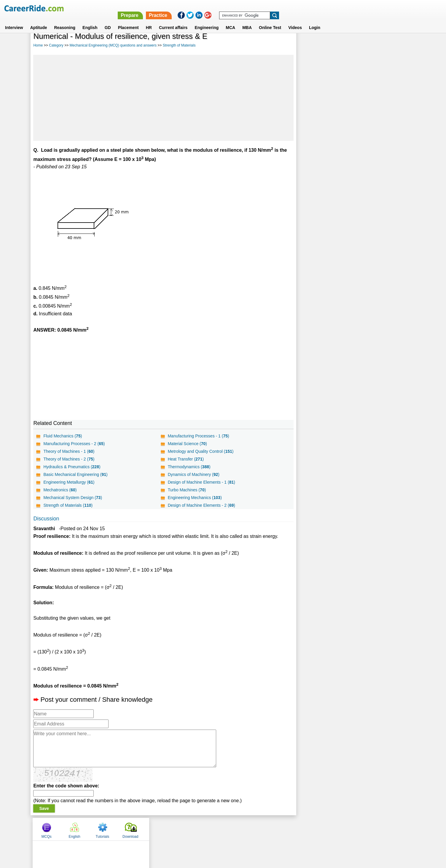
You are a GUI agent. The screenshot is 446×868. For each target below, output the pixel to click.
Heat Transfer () (185, 459)
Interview (14, 20)
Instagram (288, 829)
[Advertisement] (163, 98)
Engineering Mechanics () (194, 498)
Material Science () (187, 444)
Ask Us (245, 829)
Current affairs (173, 20)
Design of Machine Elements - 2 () (201, 505)
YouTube (265, 829)
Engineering (207, 20)
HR (149, 20)
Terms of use (220, 829)
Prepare (292, 8)
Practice (321, 8)
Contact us (193, 829)
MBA (247, 20)
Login (315, 20)
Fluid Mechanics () (63, 436)
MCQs (311, 45)
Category (56, 45)
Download (395, 45)
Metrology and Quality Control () (200, 451)
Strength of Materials (179, 45)
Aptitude (39, 20)
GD (108, 20)
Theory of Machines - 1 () (69, 451)
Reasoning (65, 20)
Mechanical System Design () (73, 498)
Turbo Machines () (186, 490)
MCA (230, 20)
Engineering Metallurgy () (69, 482)
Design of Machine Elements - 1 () (201, 482)
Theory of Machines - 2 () (69, 459)
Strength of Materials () (68, 505)
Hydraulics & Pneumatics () (72, 467)
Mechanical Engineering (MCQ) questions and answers (113, 45)
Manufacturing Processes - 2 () (74, 444)
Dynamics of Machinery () (193, 474)
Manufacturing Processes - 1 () (198, 436)
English (90, 20)
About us (169, 829)
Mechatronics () (60, 490)
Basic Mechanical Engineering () (75, 474)
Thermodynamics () (189, 467)
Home (38, 45)
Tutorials (367, 45)
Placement (128, 20)
